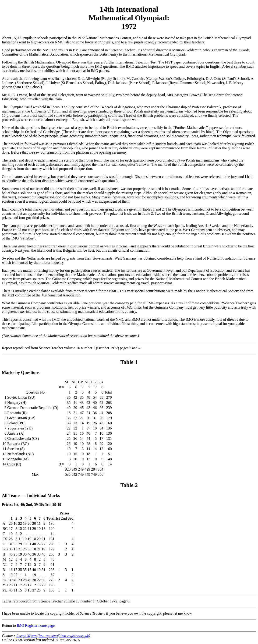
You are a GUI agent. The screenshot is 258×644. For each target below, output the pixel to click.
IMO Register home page (36, 625)
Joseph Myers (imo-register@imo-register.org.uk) (53, 636)
